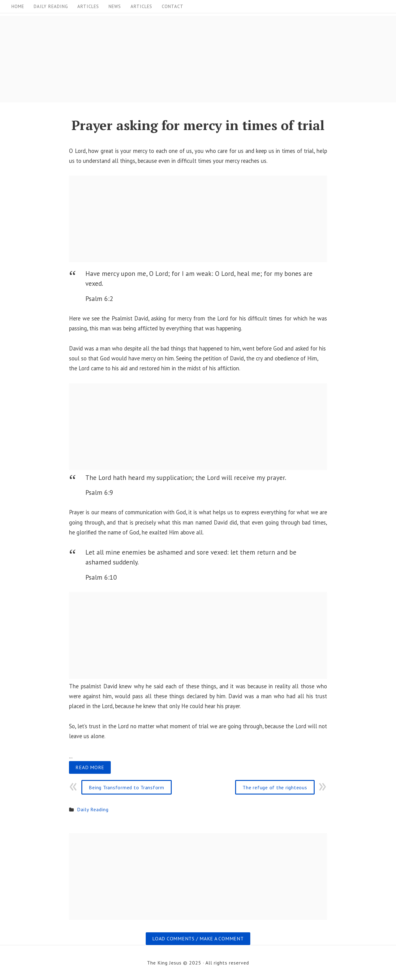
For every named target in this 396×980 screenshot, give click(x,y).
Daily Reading (51, 6)
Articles (88, 6)
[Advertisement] (186, 59)
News (115, 6)
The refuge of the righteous (275, 787)
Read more (90, 767)
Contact (173, 6)
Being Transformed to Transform (127, 787)
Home (18, 6)
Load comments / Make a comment (198, 939)
